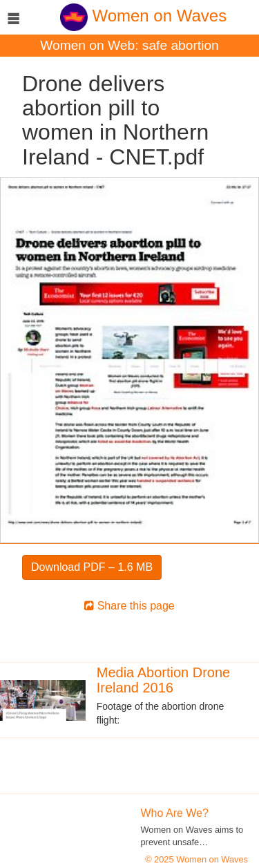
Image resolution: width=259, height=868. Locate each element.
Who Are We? (175, 813)
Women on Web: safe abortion (129, 45)
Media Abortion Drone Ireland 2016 (163, 680)
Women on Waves (143, 16)
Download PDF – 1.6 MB (92, 567)
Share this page (129, 606)
